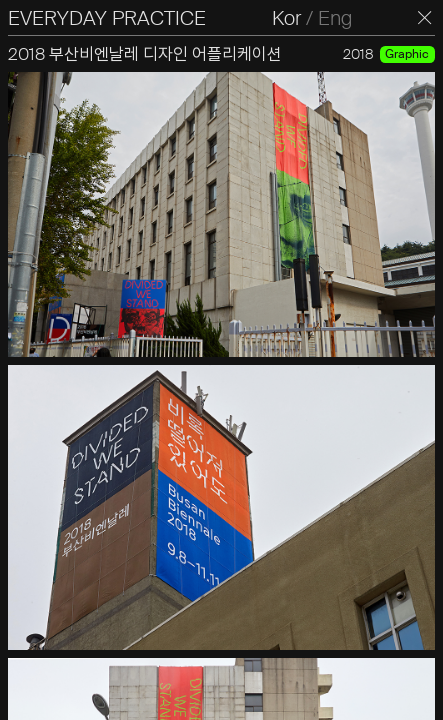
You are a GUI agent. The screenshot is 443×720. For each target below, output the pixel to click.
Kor (286, 18)
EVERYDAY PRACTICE (107, 18)
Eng (335, 18)
